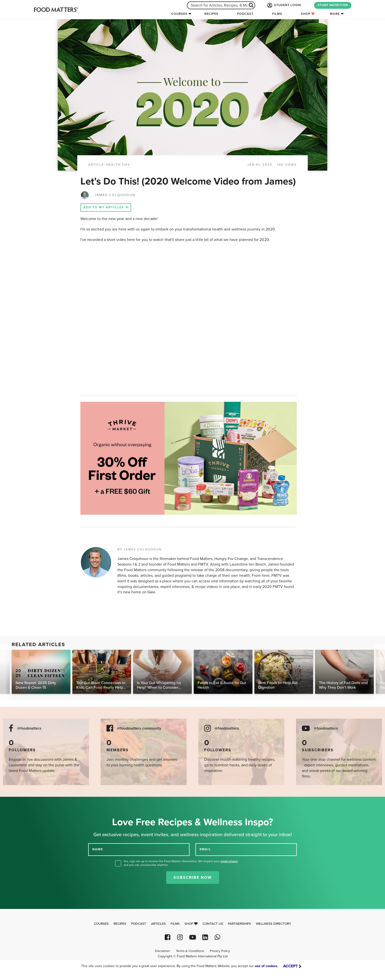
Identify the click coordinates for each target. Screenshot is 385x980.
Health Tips (118, 165)
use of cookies (266, 966)
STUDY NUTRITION (333, 5)
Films (277, 14)
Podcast (245, 14)
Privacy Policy (220, 951)
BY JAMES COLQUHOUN (140, 550)
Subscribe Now (193, 878)
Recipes (211, 14)
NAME (98, 849)
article (96, 165)
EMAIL (205, 849)
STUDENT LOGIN (284, 5)
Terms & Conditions (190, 951)
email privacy (229, 861)
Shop (308, 14)
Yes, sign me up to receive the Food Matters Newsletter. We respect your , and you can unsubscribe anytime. (181, 863)
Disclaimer (163, 951)
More (335, 14)
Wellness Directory (274, 924)
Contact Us (213, 924)
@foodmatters (29, 728)
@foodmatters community (139, 728)
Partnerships (239, 924)
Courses (179, 14)
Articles (158, 924)
